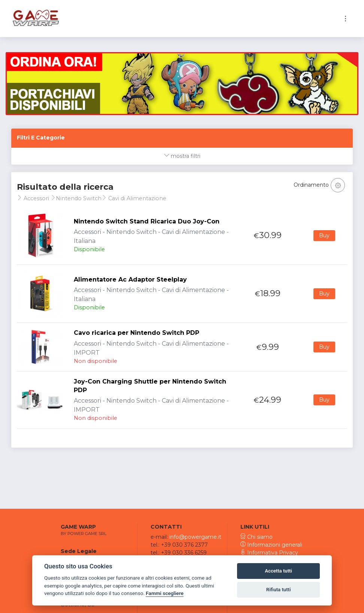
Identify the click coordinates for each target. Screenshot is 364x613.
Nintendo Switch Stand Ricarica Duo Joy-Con (147, 221)
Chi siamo (257, 537)
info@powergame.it (195, 537)
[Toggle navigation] (345, 19)
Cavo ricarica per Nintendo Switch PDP (136, 333)
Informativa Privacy (269, 553)
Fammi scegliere (165, 593)
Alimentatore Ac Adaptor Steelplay (130, 280)
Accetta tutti (278, 571)
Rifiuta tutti (279, 590)
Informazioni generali (271, 545)
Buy (324, 235)
